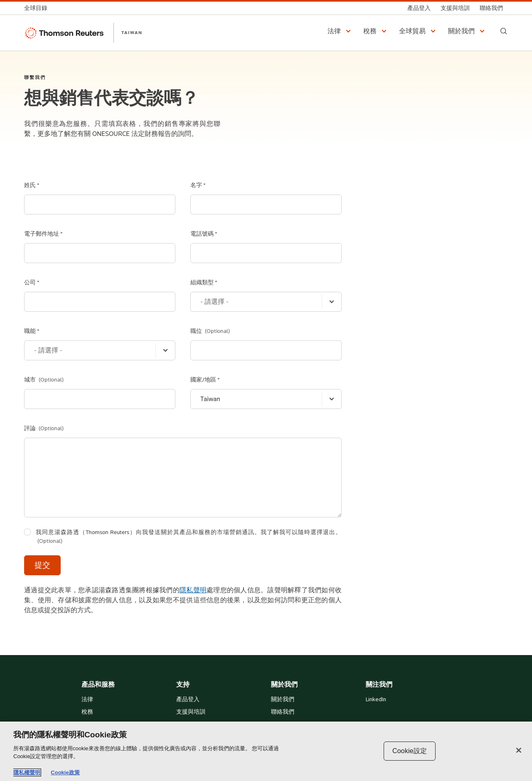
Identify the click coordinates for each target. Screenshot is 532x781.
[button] (340, 31)
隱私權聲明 (27, 772)
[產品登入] (419, 8)
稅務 (87, 712)
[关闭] (519, 750)
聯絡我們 (283, 712)
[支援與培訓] (455, 8)
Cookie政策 (65, 772)
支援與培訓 (191, 712)
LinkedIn (376, 700)
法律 (87, 700)
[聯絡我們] (491, 8)
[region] (266, 751)
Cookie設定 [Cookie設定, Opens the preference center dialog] (410, 751)
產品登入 (188, 700)
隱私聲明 (193, 590)
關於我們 (283, 700)
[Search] (504, 31)
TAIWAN (132, 32)
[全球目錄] (38, 8)
